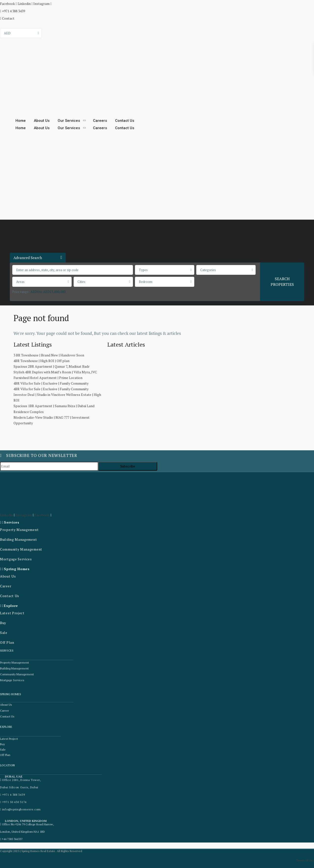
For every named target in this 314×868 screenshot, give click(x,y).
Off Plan (7, 642)
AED (7, 33)
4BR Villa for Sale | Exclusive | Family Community (51, 383)
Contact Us (125, 121)
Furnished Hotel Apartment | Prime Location (48, 378)
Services (12, 522)
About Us (42, 121)
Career (6, 586)
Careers (100, 121)
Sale (4, 633)
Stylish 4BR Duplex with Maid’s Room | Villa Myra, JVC (55, 372)
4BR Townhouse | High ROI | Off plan (41, 361)
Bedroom (146, 282)
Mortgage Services (16, 559)
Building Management (18, 539)
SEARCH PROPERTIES (282, 282)
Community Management (21, 549)
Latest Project (12, 613)
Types (143, 270)
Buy (3, 623)
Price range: (21, 292)
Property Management (19, 530)
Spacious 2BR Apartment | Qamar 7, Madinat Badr (52, 366)
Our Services (69, 121)
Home (21, 121)
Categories (208, 270)
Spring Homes (17, 569)
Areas (20, 282)
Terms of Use (305, 860)
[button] (39, 522)
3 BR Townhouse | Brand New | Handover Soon (49, 355)
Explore (11, 606)
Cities (81, 282)
